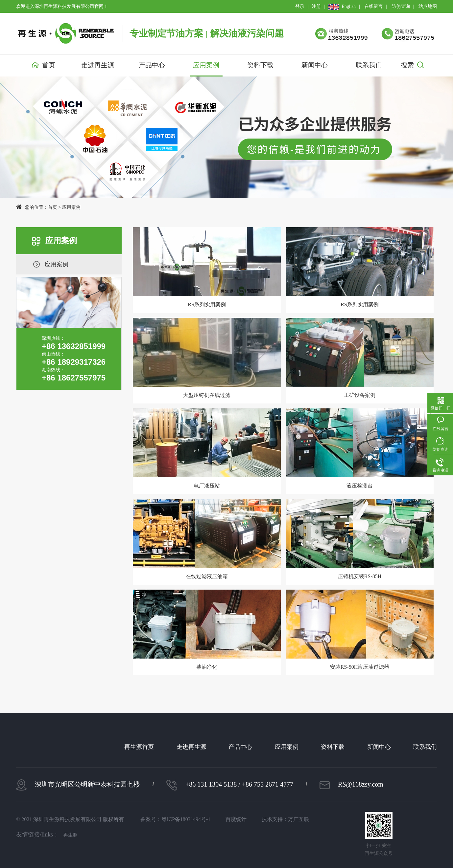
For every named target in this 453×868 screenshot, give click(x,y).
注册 (316, 6)
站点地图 (428, 6)
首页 (43, 66)
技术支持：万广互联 (290, 819)
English (342, 6)
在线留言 (373, 6)
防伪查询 (401, 6)
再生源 (70, 835)
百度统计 (239, 819)
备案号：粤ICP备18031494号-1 (177, 819)
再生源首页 (139, 747)
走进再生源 (98, 65)
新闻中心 (315, 65)
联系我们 (369, 65)
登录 (300, 6)
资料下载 (260, 65)
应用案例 (206, 65)
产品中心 (152, 65)
